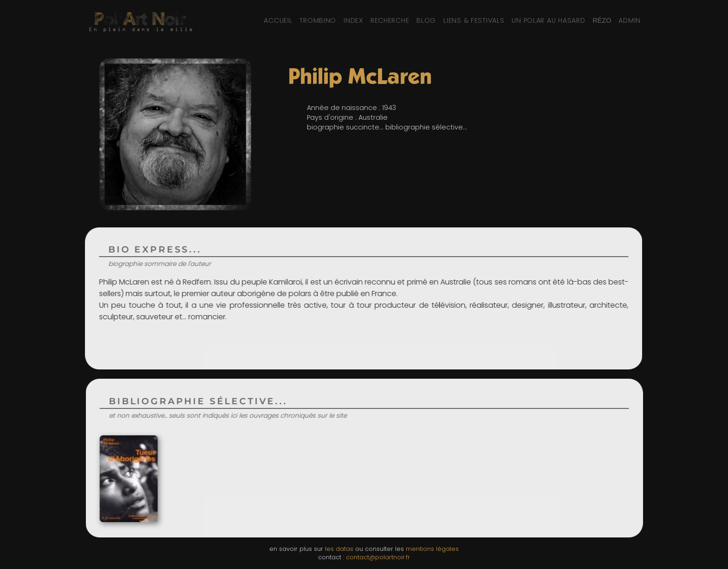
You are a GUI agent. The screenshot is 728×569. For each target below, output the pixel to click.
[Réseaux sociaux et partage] (602, 20)
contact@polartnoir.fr (378, 557)
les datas (339, 549)
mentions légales (432, 549)
